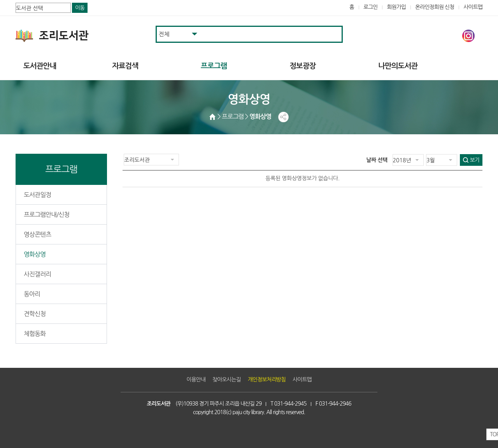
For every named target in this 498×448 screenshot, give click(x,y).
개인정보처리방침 (267, 379)
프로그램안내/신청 (46, 214)
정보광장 (302, 66)
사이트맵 (473, 7)
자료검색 (125, 66)
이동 (80, 8)
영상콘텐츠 (37, 234)
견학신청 (35, 314)
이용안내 (196, 379)
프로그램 (214, 66)
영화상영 (35, 254)
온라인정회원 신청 (435, 7)
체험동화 (35, 334)
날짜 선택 (377, 160)
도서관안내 (40, 66)
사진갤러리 (37, 274)
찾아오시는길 (227, 379)
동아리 (32, 294)
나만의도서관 (398, 66)
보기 (475, 160)
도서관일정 (37, 195)
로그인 (371, 7)
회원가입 (396, 7)
